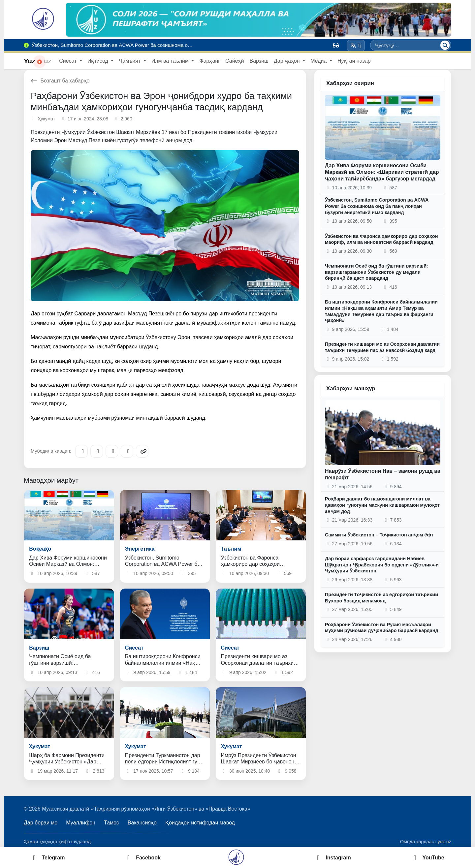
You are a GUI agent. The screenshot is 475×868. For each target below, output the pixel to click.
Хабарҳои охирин (350, 83)
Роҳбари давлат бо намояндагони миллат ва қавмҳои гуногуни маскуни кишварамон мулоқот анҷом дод (382, 505)
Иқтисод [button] (98, 61)
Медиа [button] (319, 61)
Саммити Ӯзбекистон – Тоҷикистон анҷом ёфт (379, 535)
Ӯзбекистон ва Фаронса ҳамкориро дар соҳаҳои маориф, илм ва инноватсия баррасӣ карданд (381, 239)
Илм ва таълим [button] (171, 61)
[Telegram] (81, 451)
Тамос (111, 823)
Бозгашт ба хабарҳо (60, 81)
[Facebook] (97, 451)
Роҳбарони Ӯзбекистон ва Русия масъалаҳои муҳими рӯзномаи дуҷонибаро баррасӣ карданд (382, 628)
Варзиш (259, 61)
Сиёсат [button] (69, 61)
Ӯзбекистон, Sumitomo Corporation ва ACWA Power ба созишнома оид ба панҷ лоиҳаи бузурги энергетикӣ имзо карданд (377, 206)
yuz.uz (444, 842)
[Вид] (336, 45)
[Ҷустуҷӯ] (445, 45)
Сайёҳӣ (235, 61)
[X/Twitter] (112, 451)
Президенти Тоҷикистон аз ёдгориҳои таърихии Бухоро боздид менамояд (381, 598)
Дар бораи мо (41, 823)
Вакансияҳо (142, 823)
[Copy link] (142, 451)
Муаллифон (81, 823)
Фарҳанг (210, 61)
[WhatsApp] (127, 451)
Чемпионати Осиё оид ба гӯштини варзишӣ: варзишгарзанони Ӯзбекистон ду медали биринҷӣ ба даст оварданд (377, 272)
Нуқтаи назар (354, 61)
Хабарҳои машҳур (351, 388)
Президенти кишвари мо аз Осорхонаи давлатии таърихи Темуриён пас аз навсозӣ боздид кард (382, 347)
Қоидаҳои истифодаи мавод (200, 823)
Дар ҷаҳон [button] (287, 61)
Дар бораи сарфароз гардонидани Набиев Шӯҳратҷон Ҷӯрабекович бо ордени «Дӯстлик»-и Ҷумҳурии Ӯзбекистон (382, 565)
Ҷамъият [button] (130, 61)
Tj (356, 46)
